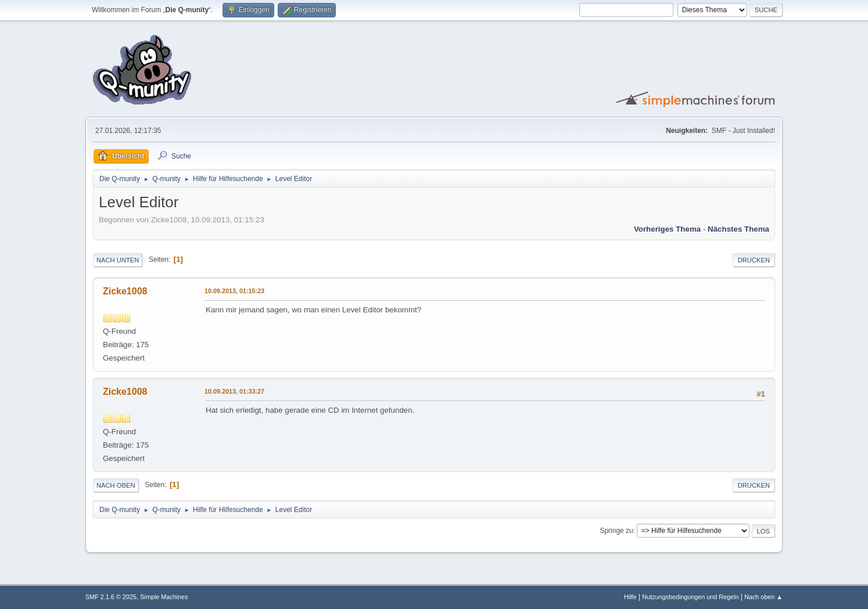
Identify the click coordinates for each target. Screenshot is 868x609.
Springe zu (616, 531)
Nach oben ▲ (763, 597)
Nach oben (116, 485)
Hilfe (630, 597)
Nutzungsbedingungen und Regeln (690, 597)
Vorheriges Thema (667, 229)
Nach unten (118, 260)
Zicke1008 (125, 291)
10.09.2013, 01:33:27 (234, 391)
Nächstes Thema (738, 229)
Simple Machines (164, 597)
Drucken (754, 260)
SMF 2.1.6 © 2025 (111, 597)
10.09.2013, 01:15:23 (234, 291)
